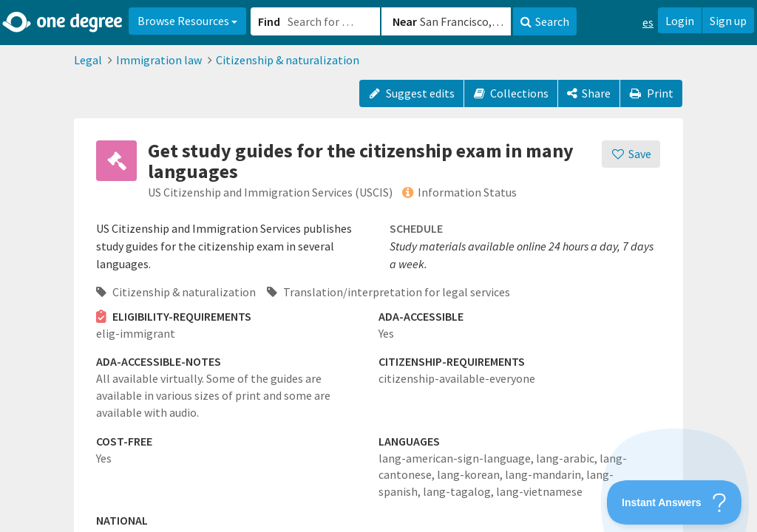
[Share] (589, 93)
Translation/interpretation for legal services (388, 292)
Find (269, 21)
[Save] (631, 154)
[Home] (63, 22)
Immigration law (159, 60)
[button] (378, 266)
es (648, 22)
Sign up (728, 21)
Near (405, 21)
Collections (511, 93)
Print (651, 93)
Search (545, 21)
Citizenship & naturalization (288, 60)
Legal (88, 60)
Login (680, 21)
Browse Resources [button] (187, 21)
